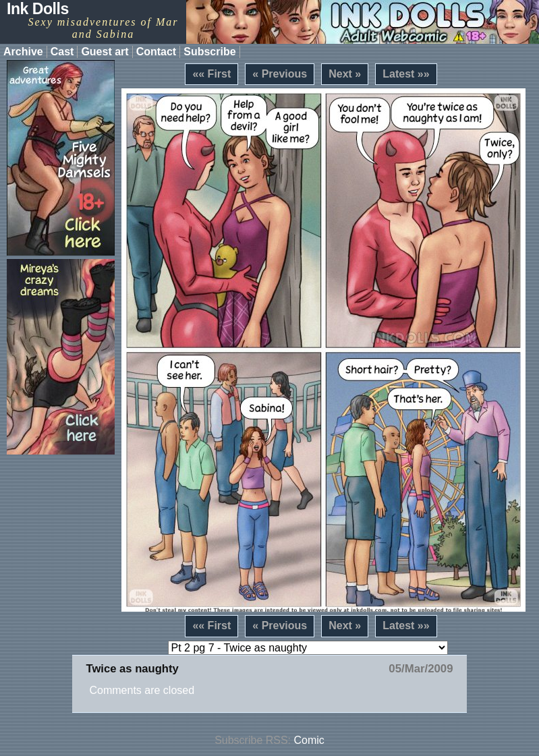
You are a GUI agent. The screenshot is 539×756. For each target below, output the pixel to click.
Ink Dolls (38, 9)
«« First (211, 74)
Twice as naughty (132, 669)
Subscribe (209, 52)
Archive (23, 52)
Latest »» (406, 74)
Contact (157, 52)
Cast (62, 52)
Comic (309, 740)
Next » (345, 74)
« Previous (280, 74)
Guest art (105, 52)
